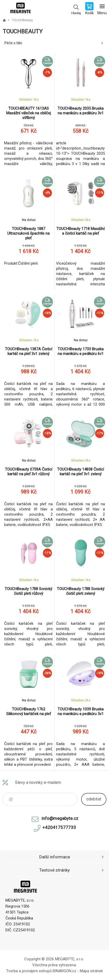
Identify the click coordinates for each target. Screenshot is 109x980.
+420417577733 (59, 827)
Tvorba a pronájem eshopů (29, 971)
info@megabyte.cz (60, 818)
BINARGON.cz (64, 971)
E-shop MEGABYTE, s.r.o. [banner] (20, 9)
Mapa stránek (91, 971)
